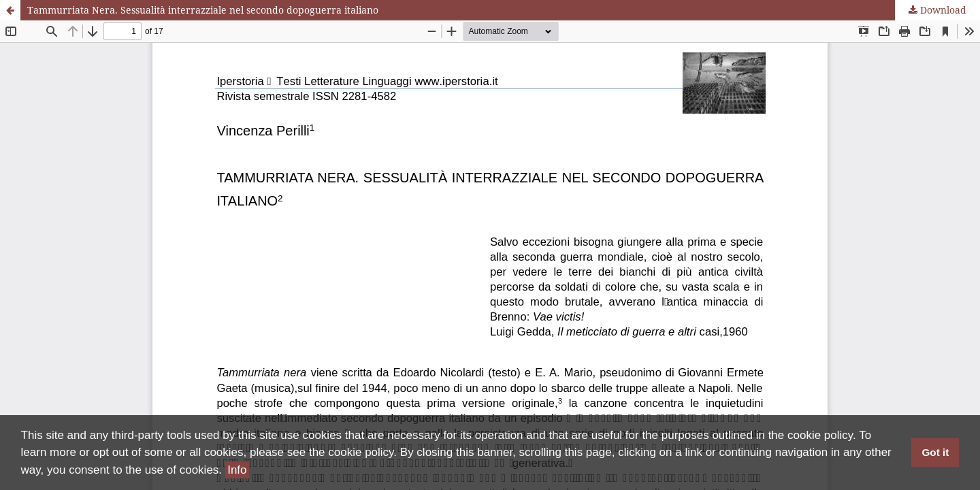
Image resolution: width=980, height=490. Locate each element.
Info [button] (237, 470)
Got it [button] (935, 452)
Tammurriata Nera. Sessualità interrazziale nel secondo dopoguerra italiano (203, 10)
